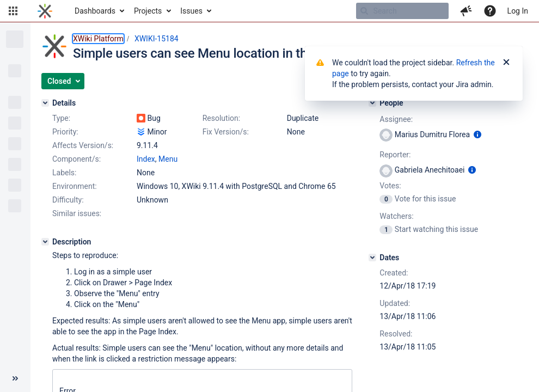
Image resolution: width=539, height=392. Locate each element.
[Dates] (372, 258)
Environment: (75, 186)
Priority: (65, 132)
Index (146, 159)
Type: (61, 118)
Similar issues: (77, 213)
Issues (191, 11)
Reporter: (395, 155)
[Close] (506, 63)
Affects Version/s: (83, 145)
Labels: (64, 173)
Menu (168, 159)
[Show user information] (477, 134)
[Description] (45, 242)
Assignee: (396, 119)
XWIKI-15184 (157, 39)
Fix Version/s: (226, 132)
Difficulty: (68, 200)
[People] (372, 103)
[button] (13, 11)
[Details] (45, 103)
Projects (148, 11)
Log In (518, 11)
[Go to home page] (45, 11)
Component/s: (76, 159)
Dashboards (95, 11)
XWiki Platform (98, 39)
